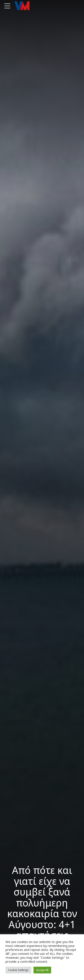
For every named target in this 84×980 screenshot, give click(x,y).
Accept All (42, 970)
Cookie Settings (18, 970)
